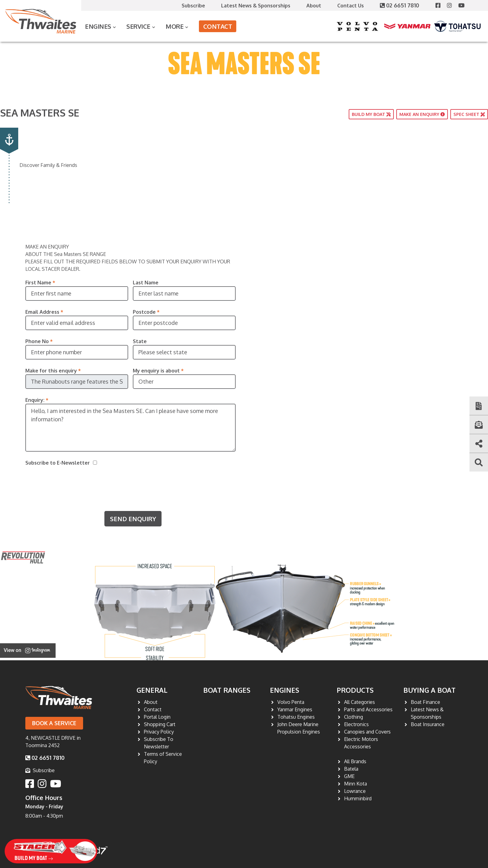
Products (355, 690)
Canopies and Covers (367, 732)
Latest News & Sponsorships (256, 6)
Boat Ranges (227, 690)
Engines (98, 26)
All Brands (355, 761)
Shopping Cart (160, 724)
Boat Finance (425, 702)
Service (138, 26)
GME (349, 776)
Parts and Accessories (368, 709)
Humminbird (358, 798)
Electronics (356, 724)
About (314, 6)
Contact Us (351, 6)
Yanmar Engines (295, 709)
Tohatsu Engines (296, 717)
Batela (351, 769)
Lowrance (355, 791)
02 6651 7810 (400, 5)
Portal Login (157, 717)
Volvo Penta (291, 702)
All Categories (360, 702)
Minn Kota (355, 784)
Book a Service (54, 723)
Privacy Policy (159, 732)
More (175, 26)
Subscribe (193, 6)
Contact (218, 26)
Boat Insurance (428, 724)
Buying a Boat (429, 690)
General (152, 690)
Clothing (353, 717)
